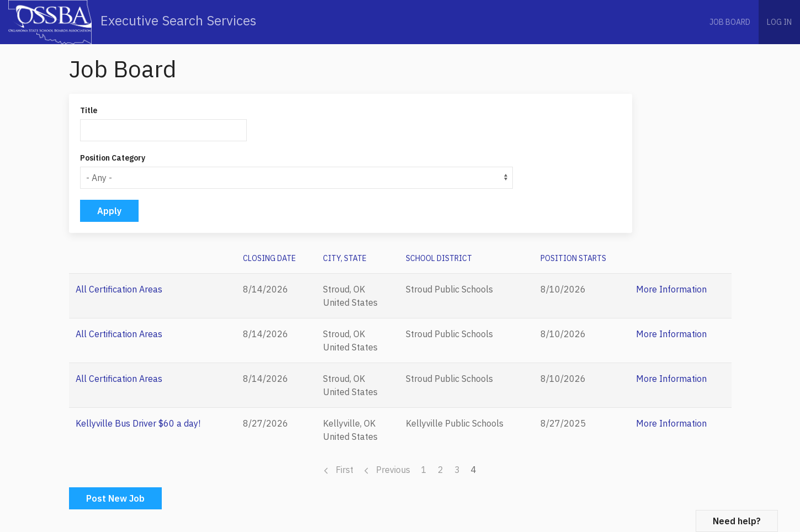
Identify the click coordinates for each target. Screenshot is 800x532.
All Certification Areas (119, 289)
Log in (779, 22)
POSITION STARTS (573, 258)
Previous (387, 470)
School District (439, 258)
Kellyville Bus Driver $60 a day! (138, 423)
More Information (671, 289)
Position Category (113, 158)
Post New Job (115, 498)
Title (89, 110)
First (339, 470)
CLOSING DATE (269, 258)
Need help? (737, 521)
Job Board (730, 22)
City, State (345, 258)
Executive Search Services (132, 22)
